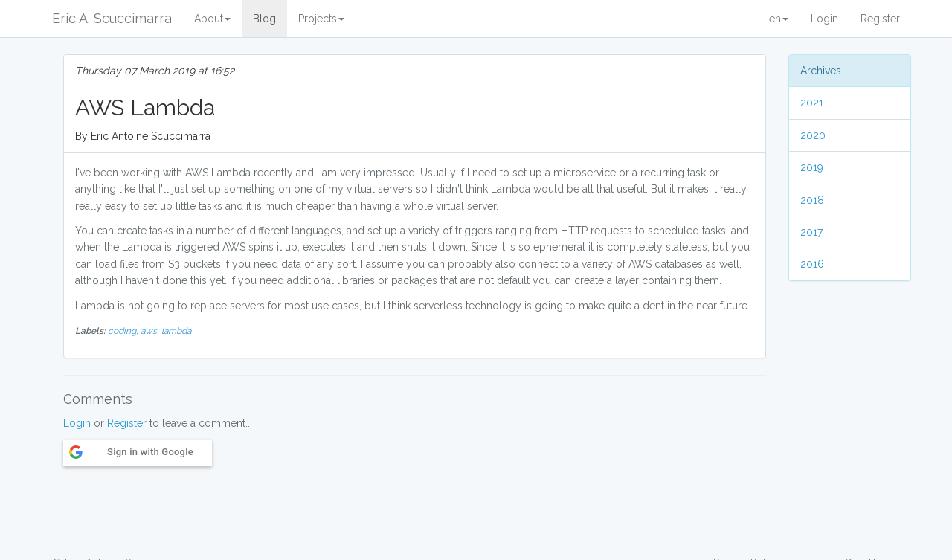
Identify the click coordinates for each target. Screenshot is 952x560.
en (779, 19)
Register (880, 19)
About (212, 19)
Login (824, 19)
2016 (812, 264)
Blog (264, 19)
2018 (812, 200)
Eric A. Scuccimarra (112, 18)
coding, (124, 331)
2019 (812, 167)
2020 (813, 135)
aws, (151, 331)
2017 (811, 232)
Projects (321, 19)
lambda (176, 331)
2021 (812, 103)
